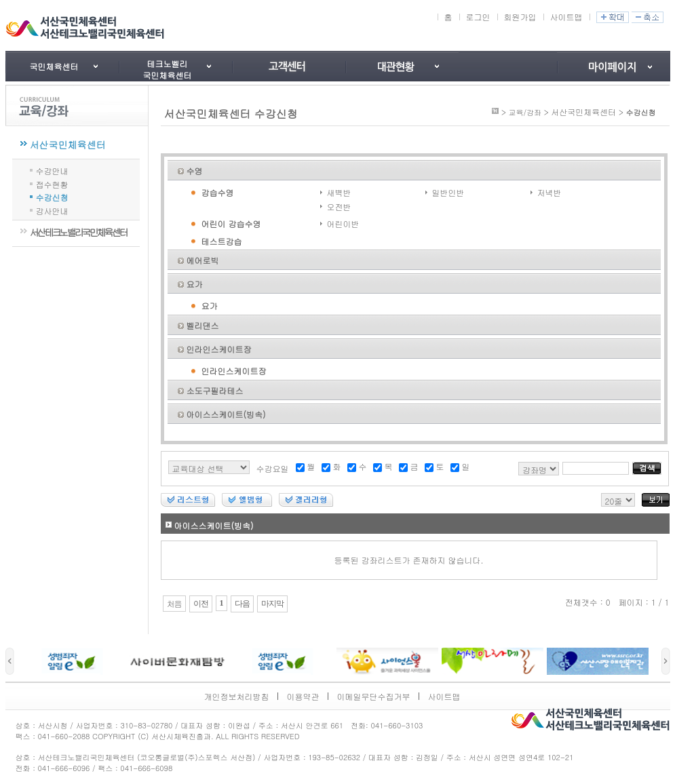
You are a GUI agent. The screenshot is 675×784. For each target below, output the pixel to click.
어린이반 (343, 223)
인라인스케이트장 (219, 349)
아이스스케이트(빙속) (226, 414)
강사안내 (52, 210)
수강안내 (52, 170)
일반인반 (448, 192)
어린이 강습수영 (231, 223)
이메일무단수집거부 (374, 696)
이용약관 (303, 696)
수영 (195, 171)
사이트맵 (566, 17)
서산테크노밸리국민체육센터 (78, 232)
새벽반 (339, 192)
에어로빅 (203, 260)
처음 (174, 604)
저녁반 (549, 192)
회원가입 (520, 17)
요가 (195, 284)
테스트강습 (222, 241)
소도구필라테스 (215, 390)
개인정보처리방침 (237, 696)
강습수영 (218, 192)
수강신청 (52, 196)
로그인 (478, 17)
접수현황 (52, 183)
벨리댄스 (203, 325)
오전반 (339, 207)
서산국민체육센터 (68, 144)
